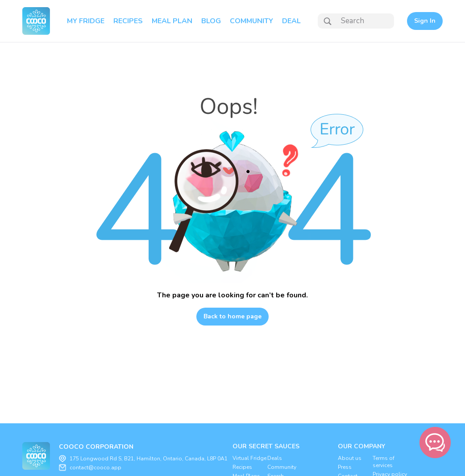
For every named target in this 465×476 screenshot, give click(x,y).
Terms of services (384, 462)
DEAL (291, 21)
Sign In (425, 21)
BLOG (211, 21)
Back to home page (232, 316)
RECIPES (128, 21)
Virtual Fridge (249, 458)
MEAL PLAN (172, 21)
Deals (275, 458)
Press (345, 467)
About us (350, 458)
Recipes (242, 467)
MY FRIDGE (86, 21)
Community (282, 467)
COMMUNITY (251, 21)
